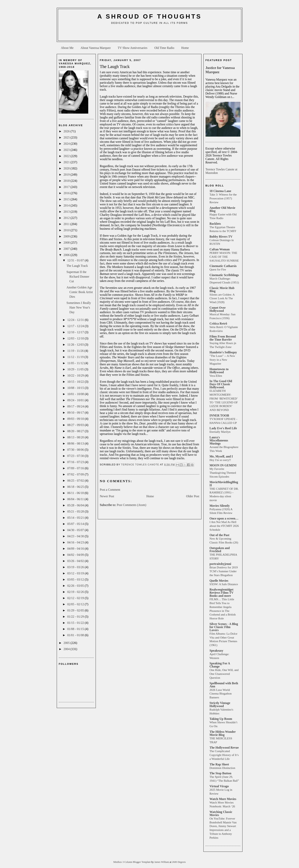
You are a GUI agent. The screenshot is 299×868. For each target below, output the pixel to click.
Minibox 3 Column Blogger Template (132, 862)
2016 (67, 193)
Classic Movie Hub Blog (222, 289)
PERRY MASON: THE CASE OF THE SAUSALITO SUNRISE (224, 257)
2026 (67, 131)
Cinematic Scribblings (224, 275)
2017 (67, 187)
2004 (67, 649)
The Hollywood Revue (224, 748)
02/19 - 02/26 (76, 592)
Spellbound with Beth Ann (224, 685)
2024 (67, 144)
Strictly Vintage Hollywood (220, 704)
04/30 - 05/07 (76, 530)
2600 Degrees (179, 862)
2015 (67, 199)
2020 (67, 168)
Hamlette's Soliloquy (223, 352)
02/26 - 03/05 (76, 586)
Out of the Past (220, 535)
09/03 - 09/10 (76, 419)
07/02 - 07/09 (76, 474)
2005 (67, 643)
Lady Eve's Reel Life (223, 428)
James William (162, 862)
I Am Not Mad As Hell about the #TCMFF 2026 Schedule (224, 526)
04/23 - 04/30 (76, 536)
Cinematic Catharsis (223, 266)
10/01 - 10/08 (76, 394)
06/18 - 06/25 (76, 487)
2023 (67, 150)
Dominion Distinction (222, 768)
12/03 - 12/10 (76, 338)
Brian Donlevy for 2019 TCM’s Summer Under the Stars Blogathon (224, 571)
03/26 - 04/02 (76, 561)
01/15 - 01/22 (76, 623)
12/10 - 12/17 (76, 332)
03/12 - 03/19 (76, 573)
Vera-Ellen (216, 376)
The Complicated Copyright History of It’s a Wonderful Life (224, 755)
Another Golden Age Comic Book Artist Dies (80, 292)
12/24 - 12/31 (76, 320)
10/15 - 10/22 (76, 382)
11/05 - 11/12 (76, 363)
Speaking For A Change (220, 665)
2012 (67, 218)
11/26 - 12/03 (76, 345)
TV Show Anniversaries (132, 48)
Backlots (215, 224)
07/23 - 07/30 (76, 456)
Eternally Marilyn (220, 432)
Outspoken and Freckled (220, 550)
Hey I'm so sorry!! (220, 460)
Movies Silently (220, 506)
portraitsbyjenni (220, 564)
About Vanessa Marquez (96, 48)
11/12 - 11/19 (76, 357)
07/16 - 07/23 (76, 462)
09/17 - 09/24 (76, 406)
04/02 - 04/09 (76, 555)
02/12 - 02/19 (76, 598)
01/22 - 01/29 (76, 617)
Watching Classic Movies (221, 813)
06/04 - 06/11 (76, 499)
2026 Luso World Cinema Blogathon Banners (221, 694)
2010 (67, 230)
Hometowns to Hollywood (219, 371)
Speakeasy (216, 651)
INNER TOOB (219, 415)
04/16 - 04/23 (76, 542)
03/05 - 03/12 (76, 579)
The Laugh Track (77, 266)
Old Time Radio (164, 48)
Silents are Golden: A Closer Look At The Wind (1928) (222, 298)
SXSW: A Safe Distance (224, 584)
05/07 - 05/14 (76, 524)
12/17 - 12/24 (76, 326)
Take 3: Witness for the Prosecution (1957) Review (223, 198)
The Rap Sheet (219, 764)
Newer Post (107, 496)
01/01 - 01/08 (76, 635)
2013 (67, 212)
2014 (67, 205)
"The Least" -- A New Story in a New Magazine (222, 360)
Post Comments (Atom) (132, 505)
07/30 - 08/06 (76, 450)
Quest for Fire (218, 269)
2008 (67, 243)
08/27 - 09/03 (76, 425)
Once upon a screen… (224, 518)
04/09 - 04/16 (76, 549)
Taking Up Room (221, 719)
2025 (67, 137)
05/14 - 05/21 (76, 518)
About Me (67, 48)
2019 (67, 175)
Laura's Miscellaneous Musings (219, 440)
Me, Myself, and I (221, 456)
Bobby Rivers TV (221, 237)
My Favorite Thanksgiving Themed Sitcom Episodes (223, 473)
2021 (67, 162)
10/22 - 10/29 (76, 375)
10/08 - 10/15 (76, 388)
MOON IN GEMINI (223, 465)
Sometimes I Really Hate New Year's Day (79, 307)
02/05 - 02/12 (76, 604)
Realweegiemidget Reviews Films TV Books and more (222, 593)
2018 (67, 181)
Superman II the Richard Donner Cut (78, 277)
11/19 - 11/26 (76, 351)
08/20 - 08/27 (76, 431)
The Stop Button (221, 773)
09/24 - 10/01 (76, 400)
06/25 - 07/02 (76, 481)
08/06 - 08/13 (76, 443)
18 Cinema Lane (220, 191)
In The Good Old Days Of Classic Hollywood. (221, 384)
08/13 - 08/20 (76, 437)
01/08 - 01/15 (76, 629)
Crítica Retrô (218, 323)
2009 (67, 236)
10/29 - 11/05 (76, 369)
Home (185, 48)
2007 (67, 249)
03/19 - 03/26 (76, 567)
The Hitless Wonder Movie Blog (223, 733)
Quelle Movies (219, 581)
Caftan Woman (220, 249)
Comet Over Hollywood (218, 309)
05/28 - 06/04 (76, 505)
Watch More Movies (223, 799)
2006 (67, 255)
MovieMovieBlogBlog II (224, 484)
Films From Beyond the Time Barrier (223, 338)
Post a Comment (110, 490)
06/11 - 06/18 (76, 493)
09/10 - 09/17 (76, 413)
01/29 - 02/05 (76, 610)
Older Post (193, 496)
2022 (67, 156)
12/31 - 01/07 (76, 260)
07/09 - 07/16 (76, 468)
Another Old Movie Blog (222, 209)
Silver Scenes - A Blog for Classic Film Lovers (224, 627)
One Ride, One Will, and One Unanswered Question (224, 674)
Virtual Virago (219, 786)
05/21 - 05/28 (76, 511)
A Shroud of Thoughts (149, 16)
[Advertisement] (150, 34)
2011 (67, 224)
